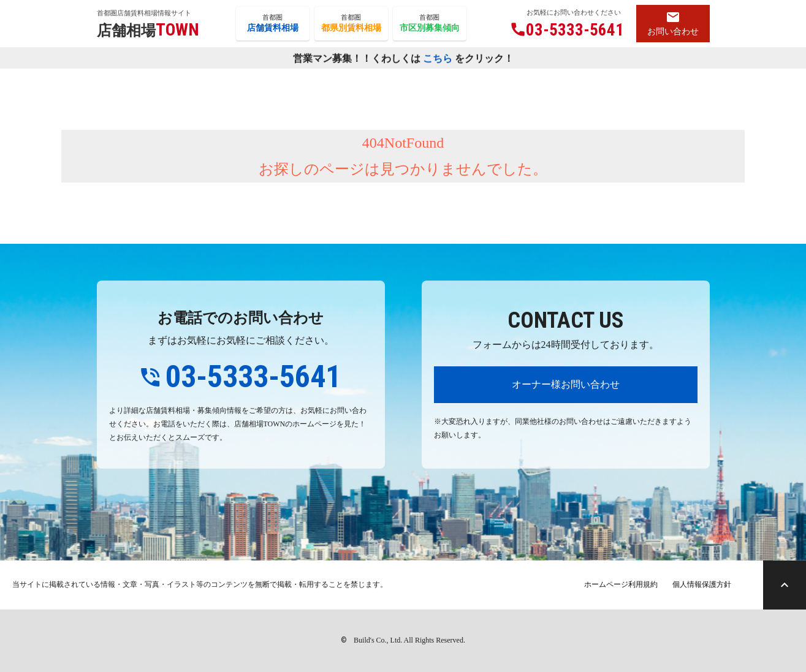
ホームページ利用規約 (621, 584)
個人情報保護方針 (702, 584)
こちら (438, 59)
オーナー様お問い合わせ (566, 384)
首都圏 (273, 24)
